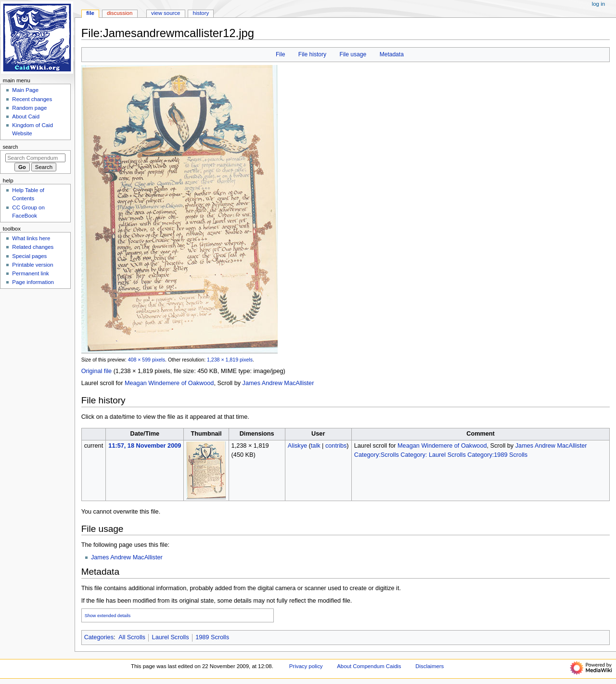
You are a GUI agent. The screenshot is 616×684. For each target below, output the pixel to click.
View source (166, 13)
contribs (336, 446)
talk (316, 446)
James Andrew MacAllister (278, 383)
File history (312, 54)
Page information (33, 282)
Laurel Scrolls (171, 637)
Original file (96, 371)
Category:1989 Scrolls (497, 455)
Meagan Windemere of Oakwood (169, 383)
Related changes (33, 247)
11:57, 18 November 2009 (145, 446)
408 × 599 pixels (147, 360)
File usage (353, 54)
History (201, 13)
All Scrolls (132, 637)
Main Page (25, 90)
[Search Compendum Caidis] (35, 158)
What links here (31, 238)
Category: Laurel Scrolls (433, 455)
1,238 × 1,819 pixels (230, 360)
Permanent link (30, 273)
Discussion (120, 13)
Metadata (392, 54)
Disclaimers (430, 666)
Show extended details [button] (108, 615)
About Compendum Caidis (369, 666)
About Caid (26, 116)
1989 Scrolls (212, 637)
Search (11, 147)
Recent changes (32, 99)
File (280, 54)
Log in (598, 4)
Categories (99, 637)
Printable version (32, 265)
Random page (29, 108)
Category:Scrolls (377, 455)
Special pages (29, 256)
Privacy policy (306, 666)
